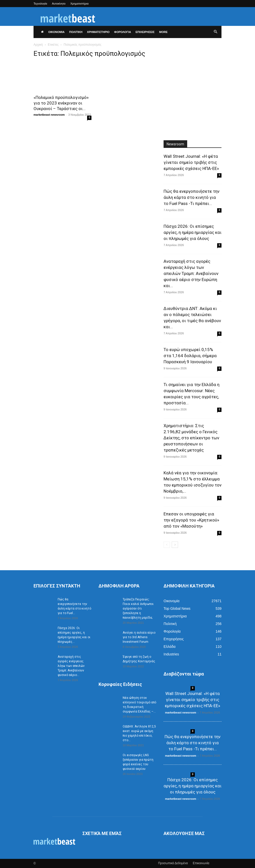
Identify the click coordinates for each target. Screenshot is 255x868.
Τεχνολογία (40, 4)
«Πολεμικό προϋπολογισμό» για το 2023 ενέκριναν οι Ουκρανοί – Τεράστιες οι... (61, 103)
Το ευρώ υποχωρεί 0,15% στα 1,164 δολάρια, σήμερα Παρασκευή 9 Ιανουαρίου (190, 356)
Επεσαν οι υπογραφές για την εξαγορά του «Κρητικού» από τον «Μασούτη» (191, 520)
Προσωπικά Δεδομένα (173, 863)
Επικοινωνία (201, 863)
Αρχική (38, 45)
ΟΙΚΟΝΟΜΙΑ (56, 32)
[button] (215, 32)
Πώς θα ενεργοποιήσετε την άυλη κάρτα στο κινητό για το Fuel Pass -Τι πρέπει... (192, 197)
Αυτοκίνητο (59, 4)
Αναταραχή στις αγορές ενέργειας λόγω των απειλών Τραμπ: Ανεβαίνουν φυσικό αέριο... (71, 666)
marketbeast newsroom (49, 115)
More (163, 32)
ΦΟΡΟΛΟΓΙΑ (122, 32)
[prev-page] (167, 545)
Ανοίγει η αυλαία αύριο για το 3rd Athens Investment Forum (139, 637)
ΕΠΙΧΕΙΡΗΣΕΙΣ (145, 32)
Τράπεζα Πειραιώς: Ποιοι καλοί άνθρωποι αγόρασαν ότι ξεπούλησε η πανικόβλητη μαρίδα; (138, 609)
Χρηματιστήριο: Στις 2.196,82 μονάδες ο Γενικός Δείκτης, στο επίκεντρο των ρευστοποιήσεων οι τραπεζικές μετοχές (191, 438)
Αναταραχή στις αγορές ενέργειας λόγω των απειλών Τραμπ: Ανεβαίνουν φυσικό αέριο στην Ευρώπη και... (191, 273)
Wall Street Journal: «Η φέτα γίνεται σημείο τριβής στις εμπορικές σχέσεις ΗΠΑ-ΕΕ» (191, 162)
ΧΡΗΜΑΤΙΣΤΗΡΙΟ (98, 32)
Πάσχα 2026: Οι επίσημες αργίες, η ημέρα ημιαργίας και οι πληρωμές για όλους (193, 232)
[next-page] (175, 545)
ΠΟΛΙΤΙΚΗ (76, 32)
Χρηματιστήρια (79, 4)
